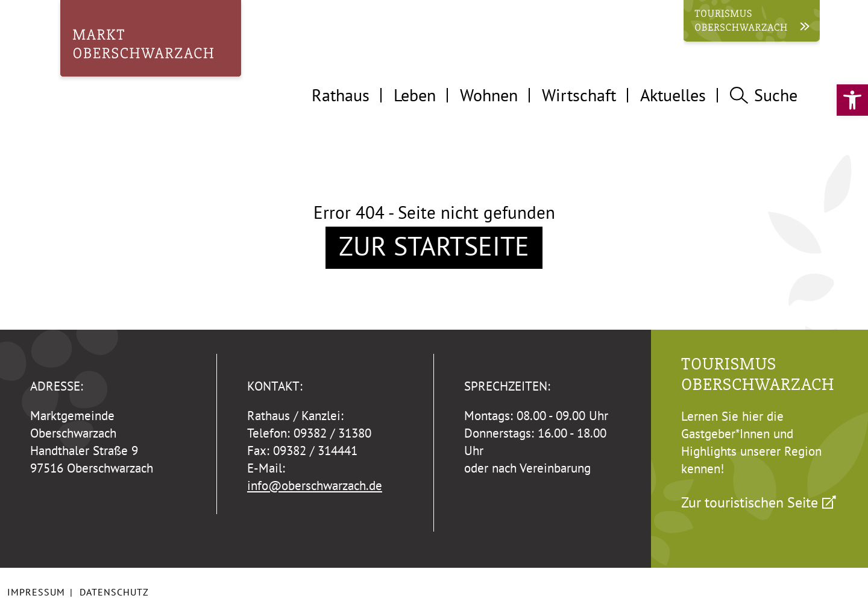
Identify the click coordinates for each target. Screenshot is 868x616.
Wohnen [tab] (489, 95)
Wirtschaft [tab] (579, 95)
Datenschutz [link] (114, 592)
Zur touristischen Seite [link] (750, 502)
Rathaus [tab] (341, 95)
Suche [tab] (764, 95)
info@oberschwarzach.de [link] (315, 486)
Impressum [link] (36, 592)
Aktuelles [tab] (673, 95)
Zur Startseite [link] (434, 246)
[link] (852, 100)
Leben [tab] (415, 95)
